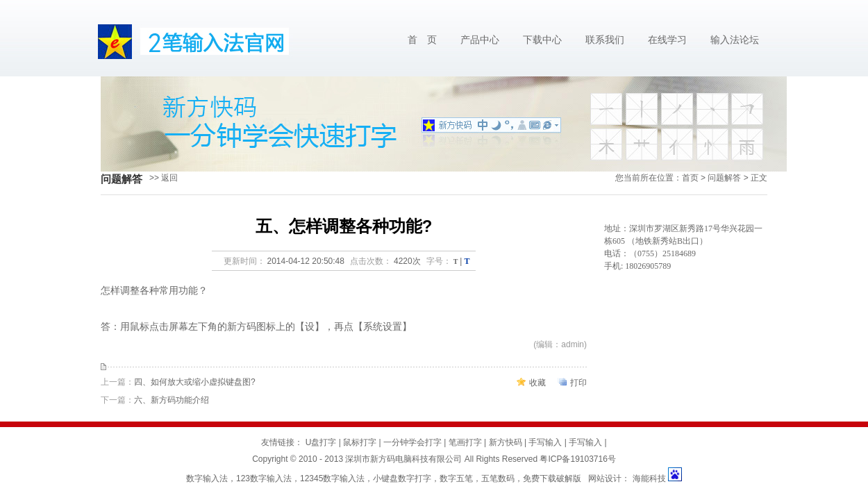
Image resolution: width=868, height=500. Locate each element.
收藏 (537, 383)
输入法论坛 (735, 40)
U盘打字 (321, 442)
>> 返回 (164, 178)
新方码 (242, 326)
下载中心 (542, 40)
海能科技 (649, 478)
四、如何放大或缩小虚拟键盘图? (195, 382)
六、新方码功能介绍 (172, 400)
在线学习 (667, 40)
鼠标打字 (360, 442)
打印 (578, 383)
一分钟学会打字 (412, 442)
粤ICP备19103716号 (577, 459)
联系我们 (605, 40)
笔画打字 (465, 442)
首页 (690, 178)
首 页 (422, 40)
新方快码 (506, 442)
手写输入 (545, 442)
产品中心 (480, 40)
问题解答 (724, 178)
